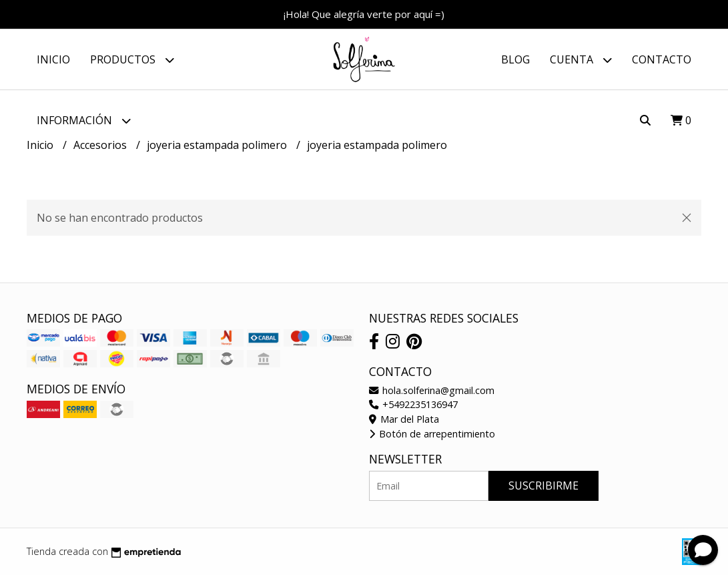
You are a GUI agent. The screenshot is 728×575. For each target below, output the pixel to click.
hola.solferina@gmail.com (432, 390)
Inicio (53, 59)
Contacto (662, 59)
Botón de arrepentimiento (432, 434)
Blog (515, 59)
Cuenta (581, 60)
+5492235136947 (413, 404)
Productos (132, 60)
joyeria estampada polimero (218, 145)
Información (84, 121)
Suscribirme (543, 486)
